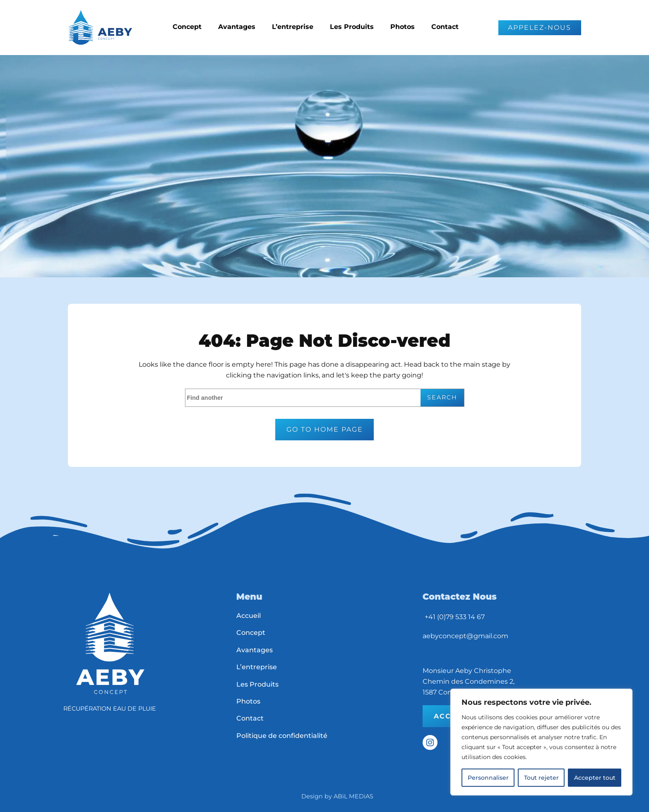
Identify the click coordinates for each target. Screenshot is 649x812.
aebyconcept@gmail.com (465, 636)
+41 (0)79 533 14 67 (455, 617)
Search (442, 397)
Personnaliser (488, 778)
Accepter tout (595, 778)
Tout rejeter (541, 778)
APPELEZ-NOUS (540, 28)
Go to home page (325, 429)
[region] (541, 742)
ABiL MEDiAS (353, 796)
